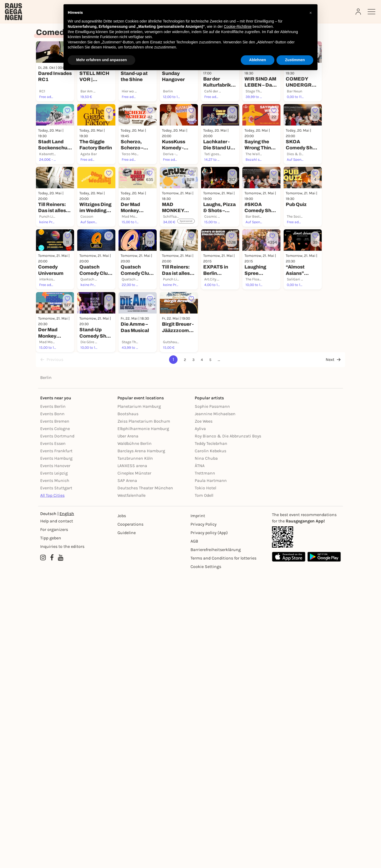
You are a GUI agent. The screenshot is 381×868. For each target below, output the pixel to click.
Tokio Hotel (205, 782)
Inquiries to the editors (62, 840)
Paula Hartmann (211, 774)
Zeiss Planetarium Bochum (144, 715)
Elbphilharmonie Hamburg (143, 722)
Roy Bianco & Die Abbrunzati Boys (228, 730)
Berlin (46, 671)
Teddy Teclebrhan (211, 737)
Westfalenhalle (131, 789)
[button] (311, 13)
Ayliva (200, 722)
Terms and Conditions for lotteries (223, 852)
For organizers (54, 823)
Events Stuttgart (56, 782)
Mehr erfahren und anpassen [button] (101, 60)
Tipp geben (51, 832)
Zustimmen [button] (295, 60)
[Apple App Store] (289, 851)
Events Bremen (55, 715)
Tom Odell (204, 789)
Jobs (122, 810)
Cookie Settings (206, 860)
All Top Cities (52, 789)
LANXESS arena (132, 760)
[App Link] (306, 831)
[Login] (359, 12)
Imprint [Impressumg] (198, 810)
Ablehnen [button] (258, 60)
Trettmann (205, 767)
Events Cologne (55, 722)
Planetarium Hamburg (139, 700)
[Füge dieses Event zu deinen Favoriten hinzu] (96, 127)
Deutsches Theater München (145, 782)
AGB (194, 835)
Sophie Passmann (212, 700)
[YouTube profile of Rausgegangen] (61, 852)
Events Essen (53, 737)
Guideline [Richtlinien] (127, 827)
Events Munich (55, 774)
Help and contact (57, 815)
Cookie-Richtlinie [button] (238, 26)
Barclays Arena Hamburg (141, 745)
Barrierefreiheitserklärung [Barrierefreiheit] (216, 844)
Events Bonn (52, 708)
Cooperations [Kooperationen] (130, 818)
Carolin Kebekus (210, 745)
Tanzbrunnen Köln (135, 752)
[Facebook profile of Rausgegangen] (52, 852)
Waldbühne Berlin (135, 737)
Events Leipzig (54, 767)
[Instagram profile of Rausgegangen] (43, 852)
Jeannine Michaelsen (215, 708)
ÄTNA (200, 760)
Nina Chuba (206, 752)
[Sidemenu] (371, 12)
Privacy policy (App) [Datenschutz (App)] (209, 827)
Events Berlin (53, 700)
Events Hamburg (56, 752)
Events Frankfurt (56, 745)
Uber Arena (128, 730)
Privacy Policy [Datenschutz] (203, 818)
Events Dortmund (57, 730)
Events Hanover (55, 760)
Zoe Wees (204, 715)
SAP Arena (127, 774)
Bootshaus (128, 708)
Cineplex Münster (134, 767)
